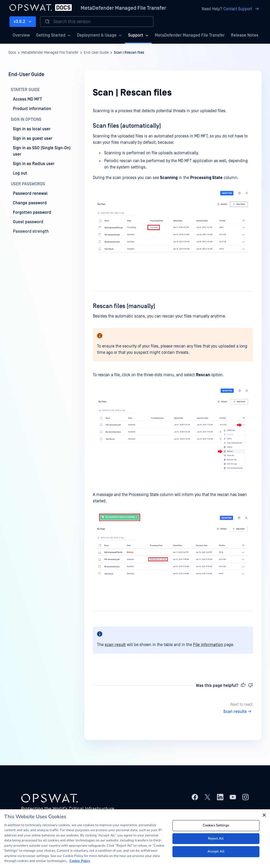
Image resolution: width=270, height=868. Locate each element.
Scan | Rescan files (129, 53)
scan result (115, 645)
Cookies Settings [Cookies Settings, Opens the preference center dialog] (216, 825)
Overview (21, 35)
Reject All (216, 839)
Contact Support (242, 9)
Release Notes (245, 35)
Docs (12, 53)
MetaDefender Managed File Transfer (123, 8)
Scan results (238, 712)
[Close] (264, 815)
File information (208, 645)
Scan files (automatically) (127, 126)
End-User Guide (96, 53)
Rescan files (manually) (124, 306)
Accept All (216, 851)
